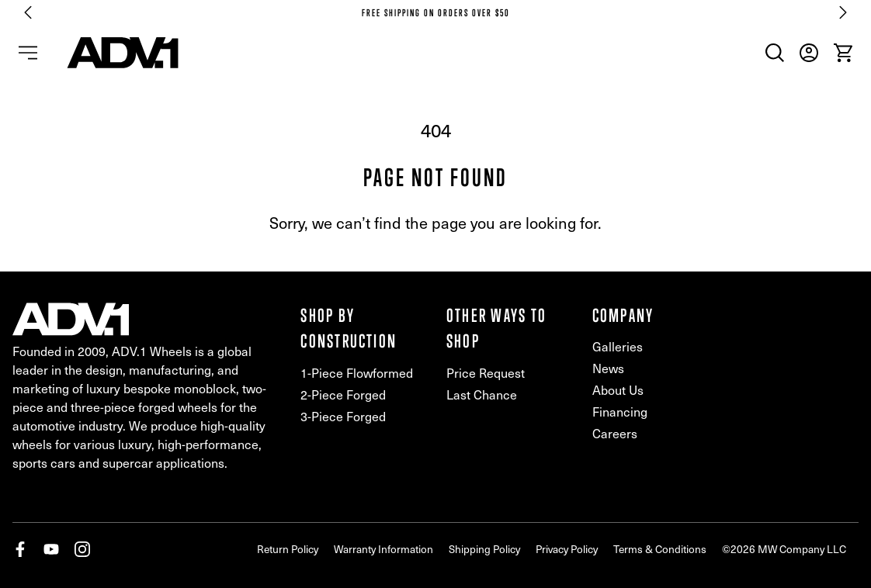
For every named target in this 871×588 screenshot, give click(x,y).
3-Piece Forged (343, 416)
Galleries (618, 346)
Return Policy (288, 549)
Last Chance (482, 394)
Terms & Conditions (660, 549)
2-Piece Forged (343, 394)
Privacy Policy (567, 549)
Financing (620, 412)
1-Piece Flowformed (357, 373)
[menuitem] (775, 53)
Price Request (486, 373)
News (608, 368)
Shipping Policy (484, 549)
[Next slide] (843, 12)
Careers (615, 433)
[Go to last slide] (28, 12)
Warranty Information (383, 549)
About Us (618, 390)
